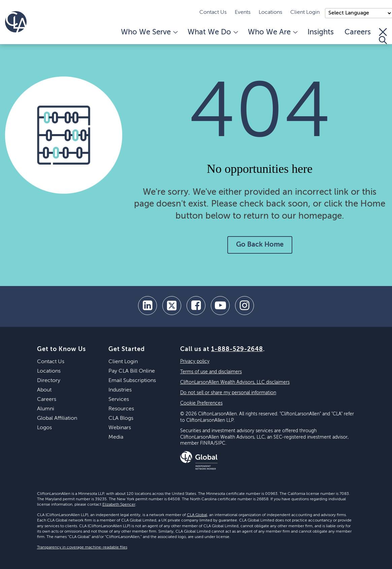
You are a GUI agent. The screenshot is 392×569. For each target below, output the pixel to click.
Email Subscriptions (132, 381)
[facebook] (196, 306)
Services (119, 400)
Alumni (46, 409)
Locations (270, 12)
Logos (44, 428)
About (44, 390)
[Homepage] (16, 22)
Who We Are (272, 32)
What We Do (212, 32)
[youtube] (220, 306)
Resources (121, 409)
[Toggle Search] (383, 36)
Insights (321, 32)
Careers (358, 32)
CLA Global (197, 515)
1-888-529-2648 (237, 349)
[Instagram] (244, 306)
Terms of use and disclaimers (211, 372)
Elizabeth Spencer (119, 505)
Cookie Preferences (201, 403)
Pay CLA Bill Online (132, 371)
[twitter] (172, 306)
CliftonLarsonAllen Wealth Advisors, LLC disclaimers (235, 382)
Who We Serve (149, 32)
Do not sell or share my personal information (228, 393)
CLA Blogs (121, 418)
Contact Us (213, 12)
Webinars (120, 428)
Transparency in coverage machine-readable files (82, 547)
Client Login (305, 12)
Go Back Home (260, 245)
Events (243, 12)
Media (116, 437)
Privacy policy (195, 361)
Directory (49, 381)
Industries (120, 390)
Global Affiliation (57, 418)
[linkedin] (148, 306)
